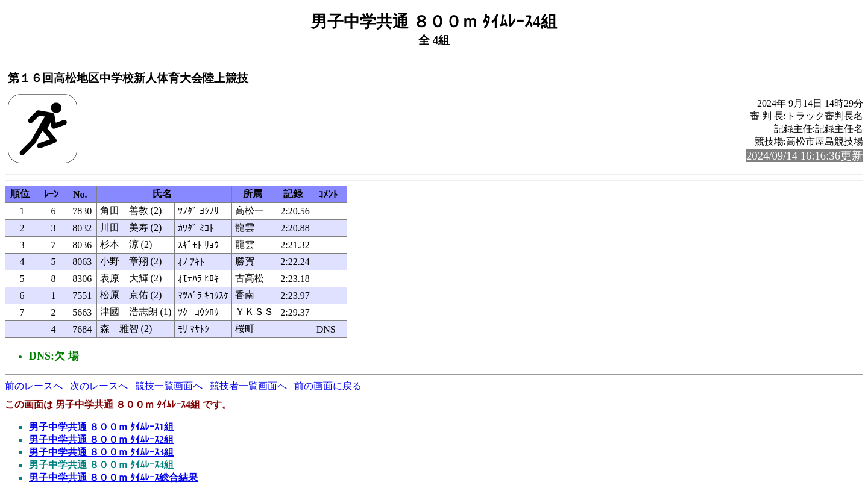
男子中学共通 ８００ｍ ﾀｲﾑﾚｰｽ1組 (101, 427)
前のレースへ (34, 386)
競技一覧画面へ (169, 386)
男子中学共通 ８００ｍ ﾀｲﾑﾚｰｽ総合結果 (113, 477)
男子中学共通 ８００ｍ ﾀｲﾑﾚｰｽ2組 (101, 439)
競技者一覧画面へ (248, 386)
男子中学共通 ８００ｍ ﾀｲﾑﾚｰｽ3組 (101, 452)
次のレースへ (99, 386)
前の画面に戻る (328, 386)
